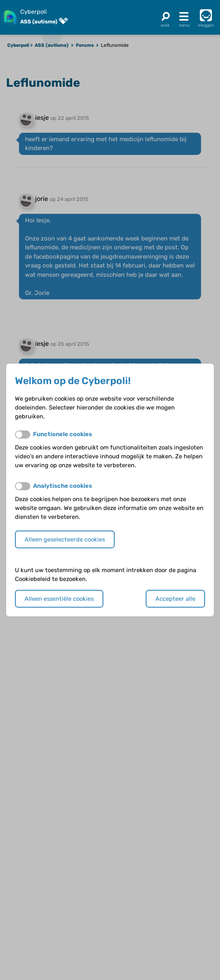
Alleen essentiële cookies (59, 599)
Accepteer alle (175, 599)
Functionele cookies (63, 434)
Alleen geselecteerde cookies (65, 539)
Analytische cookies (63, 486)
